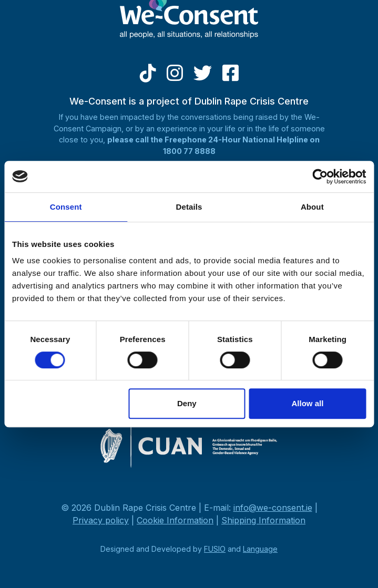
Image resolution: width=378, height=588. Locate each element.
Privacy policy (101, 520)
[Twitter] (203, 77)
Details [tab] (189, 207)
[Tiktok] (148, 77)
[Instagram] (175, 77)
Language (260, 549)
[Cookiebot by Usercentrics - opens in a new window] (320, 177)
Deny (187, 403)
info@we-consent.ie (273, 508)
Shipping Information (263, 520)
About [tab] (312, 207)
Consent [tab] (66, 207)
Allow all (308, 403)
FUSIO (215, 549)
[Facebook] (231, 77)
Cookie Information (175, 520)
